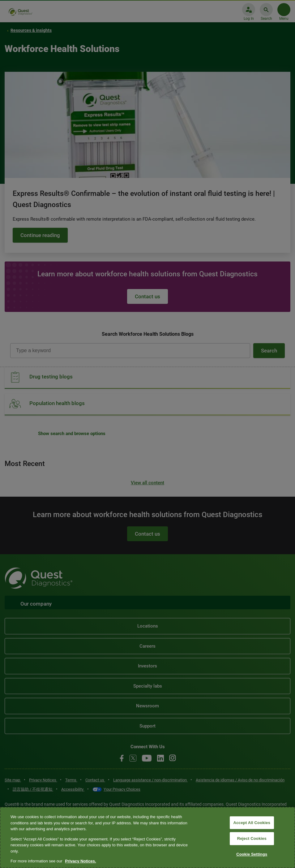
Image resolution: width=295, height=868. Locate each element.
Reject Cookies (252, 838)
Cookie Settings (252, 854)
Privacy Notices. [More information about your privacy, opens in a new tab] (80, 861)
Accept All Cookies (252, 823)
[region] (147, 838)
